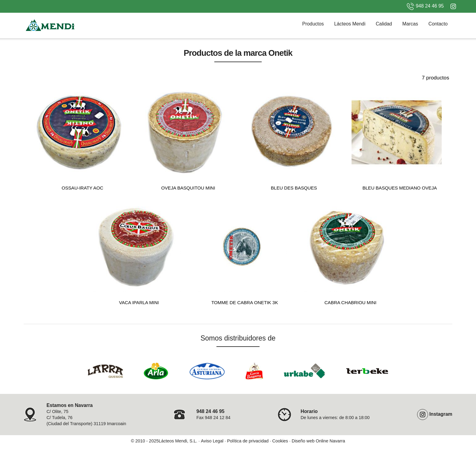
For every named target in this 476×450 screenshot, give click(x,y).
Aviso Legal (212, 441)
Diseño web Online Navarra (318, 441)
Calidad (384, 24)
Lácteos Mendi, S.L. (178, 441)
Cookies (280, 441)
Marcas (410, 24)
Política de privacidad (248, 441)
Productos (313, 24)
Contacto (438, 24)
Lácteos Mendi (350, 24)
